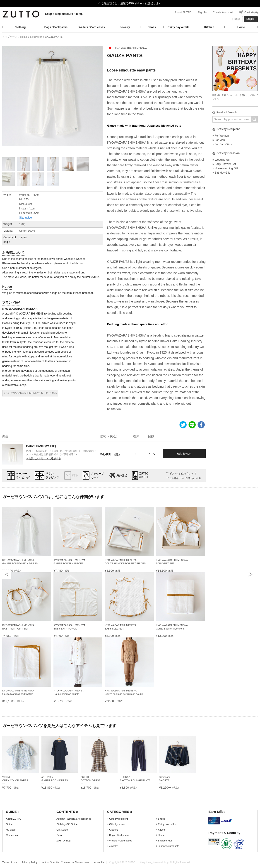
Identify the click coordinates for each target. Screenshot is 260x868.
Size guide (25, 218)
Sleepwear (36, 37)
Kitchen (209, 27)
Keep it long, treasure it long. (64, 14)
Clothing (20, 27)
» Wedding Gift (221, 160)
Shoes (152, 27)
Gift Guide (62, 830)
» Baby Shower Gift (224, 164)
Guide (9, 824)
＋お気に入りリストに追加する (43, 458)
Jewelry (125, 27)
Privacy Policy (30, 862)
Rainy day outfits (179, 27)
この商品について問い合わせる (185, 478)
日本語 (236, 19)
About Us (99, 862)
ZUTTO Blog (63, 841)
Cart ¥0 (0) (251, 12)
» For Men (219, 140)
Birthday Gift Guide (67, 824)
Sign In (202, 12)
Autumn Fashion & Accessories (74, 819)
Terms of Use (10, 862)
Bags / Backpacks (56, 27)
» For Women (221, 136)
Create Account (223, 12)
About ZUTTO (183, 12)
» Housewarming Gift (225, 168)
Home (241, 27)
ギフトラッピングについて (183, 473)
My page (11, 830)
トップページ (10, 37)
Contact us (12, 835)
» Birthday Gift (221, 173)
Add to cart (184, 454)
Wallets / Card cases (92, 27)
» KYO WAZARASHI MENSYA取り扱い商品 (30, 393)
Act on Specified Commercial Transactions (66, 862)
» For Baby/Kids (222, 144)
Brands (60, 835)
